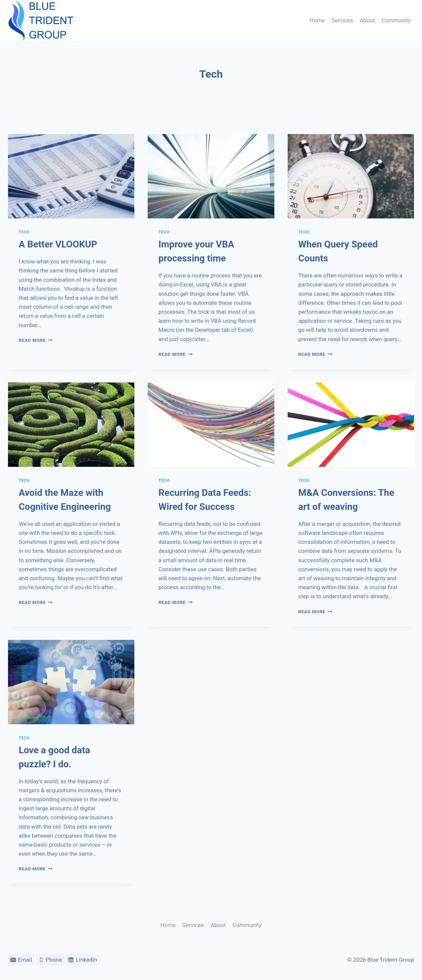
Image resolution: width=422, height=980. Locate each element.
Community (396, 20)
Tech (24, 232)
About (367, 20)
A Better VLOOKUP (58, 244)
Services (342, 20)
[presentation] (71, 176)
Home (317, 20)
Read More (36, 340)
